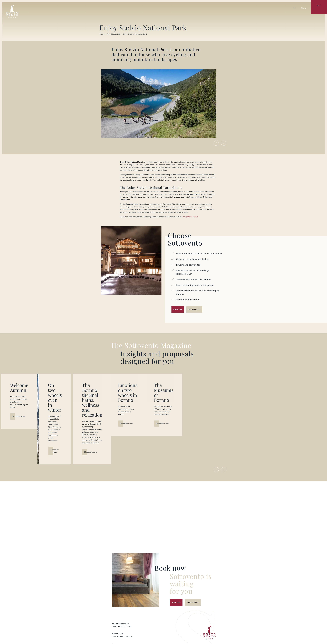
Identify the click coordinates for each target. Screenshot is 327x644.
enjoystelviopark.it (190, 217)
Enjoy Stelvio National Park (135, 34)
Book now (178, 309)
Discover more (71, 416)
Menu (304, 8)
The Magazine (114, 34)
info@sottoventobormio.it (122, 608)
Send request (194, 309)
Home (102, 34)
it (294, 8)
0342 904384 (117, 606)
